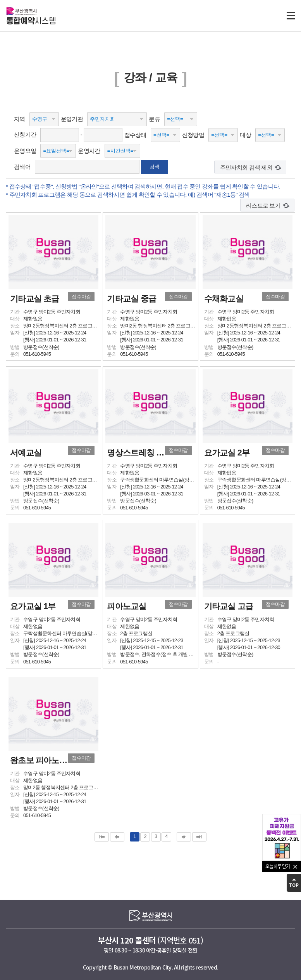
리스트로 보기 (263, 205)
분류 (154, 119)
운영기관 (72, 119)
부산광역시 (21, 11)
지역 (20, 119)
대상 (245, 135)
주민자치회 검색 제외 (246, 167)
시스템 (31, 21)
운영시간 (89, 151)
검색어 (22, 167)
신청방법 (193, 135)
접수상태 (135, 135)
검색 (155, 167)
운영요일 (25, 151)
